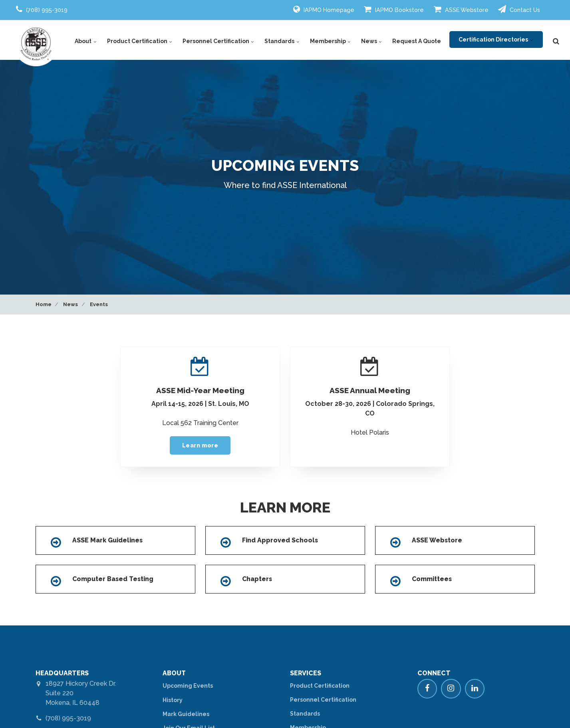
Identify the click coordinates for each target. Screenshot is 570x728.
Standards (284, 40)
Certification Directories (496, 40)
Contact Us (519, 9)
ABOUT (174, 673)
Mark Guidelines (186, 713)
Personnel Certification (221, 40)
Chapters (257, 579)
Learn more (200, 445)
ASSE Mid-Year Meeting (200, 390)
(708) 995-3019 (69, 718)
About (90, 40)
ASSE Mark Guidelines (108, 541)
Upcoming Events (188, 685)
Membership (332, 40)
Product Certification (143, 40)
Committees (432, 579)
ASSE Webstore (461, 9)
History (173, 699)
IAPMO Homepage (324, 9)
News (372, 40)
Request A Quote (417, 40)
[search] (556, 40)
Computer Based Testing (114, 579)
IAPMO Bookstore (394, 9)
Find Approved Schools (280, 541)
